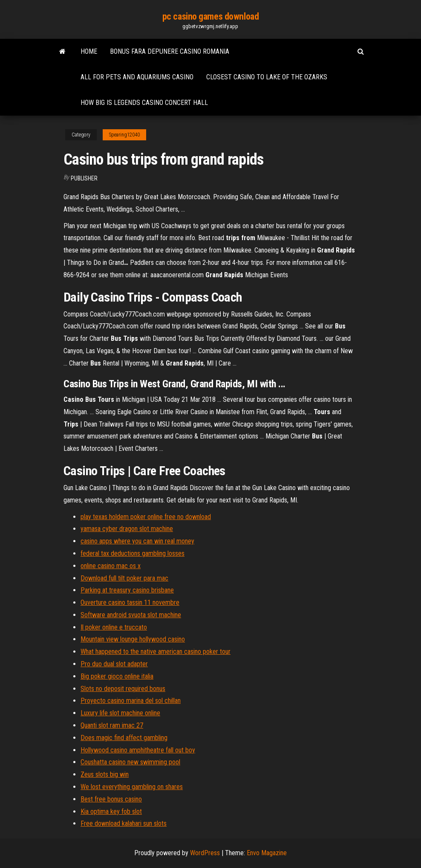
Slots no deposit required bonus (123, 689)
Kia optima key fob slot (111, 811)
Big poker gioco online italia (117, 676)
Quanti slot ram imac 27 (112, 725)
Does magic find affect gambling (124, 738)
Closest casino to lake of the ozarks (267, 77)
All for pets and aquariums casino (137, 77)
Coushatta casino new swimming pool (130, 762)
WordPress (205, 853)
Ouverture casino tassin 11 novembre (130, 602)
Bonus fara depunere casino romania (170, 51)
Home (89, 51)
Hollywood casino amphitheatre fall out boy (138, 750)
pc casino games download (210, 16)
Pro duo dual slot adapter (114, 664)
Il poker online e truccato (114, 627)
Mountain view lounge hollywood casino (133, 639)
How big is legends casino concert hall (144, 103)
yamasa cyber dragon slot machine (127, 529)
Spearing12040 (124, 135)
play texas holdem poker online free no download (146, 517)
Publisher (84, 178)
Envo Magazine (267, 853)
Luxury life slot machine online (120, 713)
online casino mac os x (111, 566)
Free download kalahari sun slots (124, 823)
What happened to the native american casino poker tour (156, 652)
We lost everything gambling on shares (132, 787)
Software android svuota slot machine (131, 615)
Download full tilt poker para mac (124, 578)
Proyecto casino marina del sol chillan (131, 701)
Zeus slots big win (105, 774)
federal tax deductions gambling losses (133, 553)
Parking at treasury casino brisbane (127, 590)
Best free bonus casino (111, 799)
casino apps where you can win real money (137, 541)
